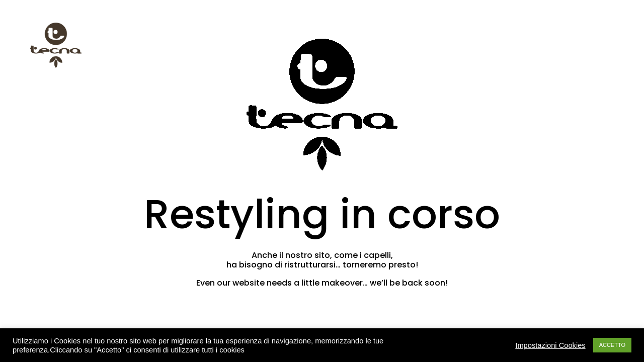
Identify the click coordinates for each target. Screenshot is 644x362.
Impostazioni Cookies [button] (550, 345)
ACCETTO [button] (612, 345)
